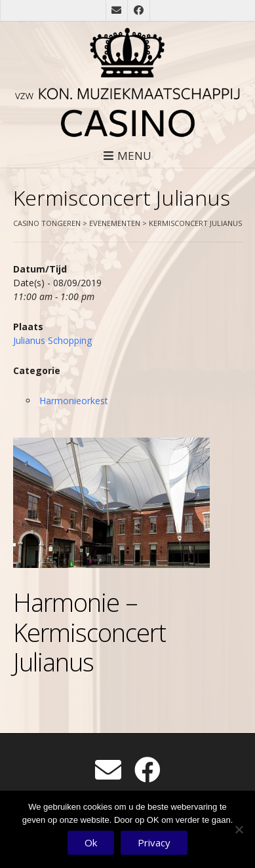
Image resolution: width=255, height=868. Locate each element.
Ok (91, 842)
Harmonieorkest (74, 401)
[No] (239, 829)
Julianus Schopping (52, 340)
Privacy (154, 842)
